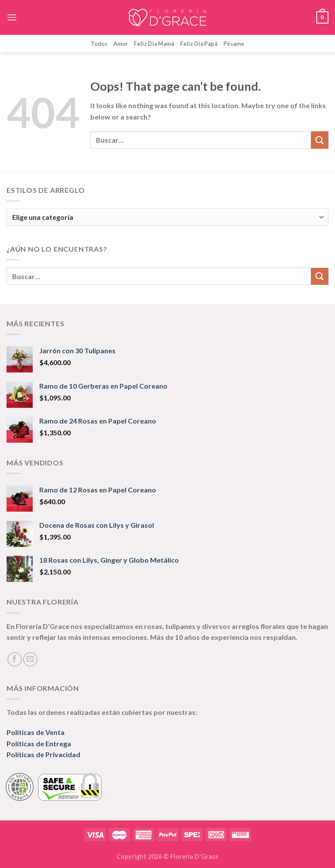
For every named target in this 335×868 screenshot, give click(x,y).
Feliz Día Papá (199, 44)
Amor (121, 44)
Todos (99, 44)
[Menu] (12, 17)
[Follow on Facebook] (15, 659)
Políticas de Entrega (39, 743)
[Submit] (320, 140)
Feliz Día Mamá (154, 44)
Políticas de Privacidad (43, 754)
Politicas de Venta (36, 732)
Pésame (234, 44)
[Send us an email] (30, 659)
